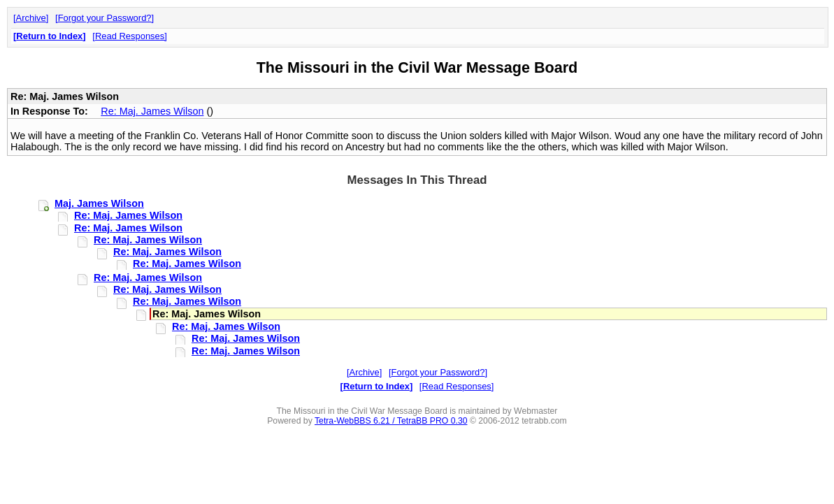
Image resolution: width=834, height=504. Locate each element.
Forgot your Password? (105, 18)
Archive (31, 18)
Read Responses (130, 36)
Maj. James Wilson (99, 203)
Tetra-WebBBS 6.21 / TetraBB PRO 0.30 (391, 421)
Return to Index (49, 36)
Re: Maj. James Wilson (152, 111)
